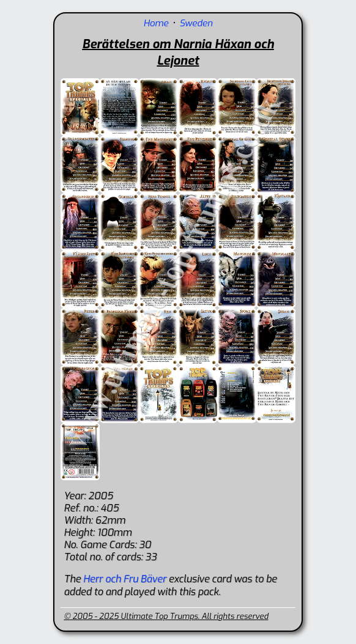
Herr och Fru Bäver (125, 579)
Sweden (196, 23)
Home (156, 23)
